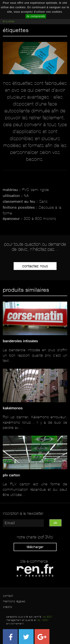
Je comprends (36, 16)
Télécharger (35, 547)
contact (8, 596)
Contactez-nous (35, 266)
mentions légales (14, 601)
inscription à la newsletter (23, 513)
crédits (8, 607)
